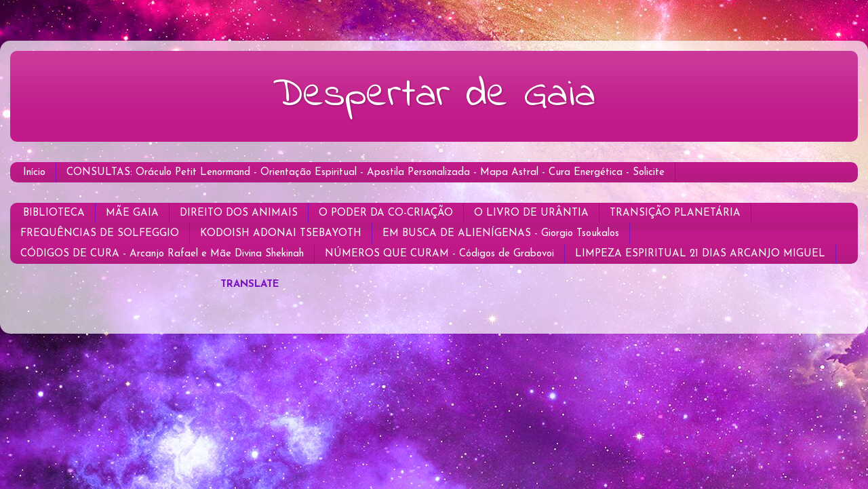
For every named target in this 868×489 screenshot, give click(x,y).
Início (34, 173)
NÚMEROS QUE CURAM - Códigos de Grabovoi (439, 254)
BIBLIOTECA (54, 213)
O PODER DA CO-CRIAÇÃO (386, 213)
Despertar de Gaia (434, 95)
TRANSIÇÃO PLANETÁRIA (675, 213)
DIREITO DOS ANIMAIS (239, 213)
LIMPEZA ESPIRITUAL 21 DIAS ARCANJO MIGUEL (700, 254)
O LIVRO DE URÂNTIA (531, 213)
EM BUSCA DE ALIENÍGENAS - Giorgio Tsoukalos (501, 234)
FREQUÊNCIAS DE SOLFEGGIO (100, 234)
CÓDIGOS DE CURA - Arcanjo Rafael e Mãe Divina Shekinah (162, 254)
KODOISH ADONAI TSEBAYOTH (281, 234)
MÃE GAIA (132, 213)
